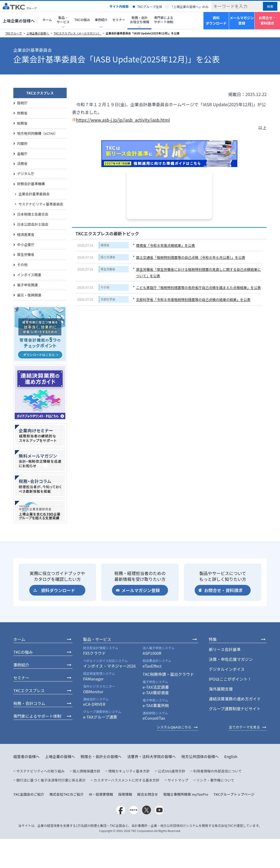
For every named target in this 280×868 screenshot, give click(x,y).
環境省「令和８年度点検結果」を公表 (165, 245)
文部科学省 (108, 299)
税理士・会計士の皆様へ (101, 756)
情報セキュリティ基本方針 (129, 771)
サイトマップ (178, 780)
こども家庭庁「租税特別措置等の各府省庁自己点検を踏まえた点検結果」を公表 (198, 288)
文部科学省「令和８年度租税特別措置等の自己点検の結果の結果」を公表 (193, 300)
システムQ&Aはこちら (174, 727)
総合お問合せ (148, 794)
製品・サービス (97, 639)
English (231, 756)
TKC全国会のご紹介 (29, 794)
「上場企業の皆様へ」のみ (189, 7)
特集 (213, 639)
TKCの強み (82, 20)
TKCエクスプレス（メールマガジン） (77, 33)
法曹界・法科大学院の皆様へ (151, 756)
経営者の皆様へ (26, 756)
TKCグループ (14, 33)
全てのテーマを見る (244, 727)
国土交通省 (108, 257)
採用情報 (125, 794)
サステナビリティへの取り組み (40, 771)
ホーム (47, 20)
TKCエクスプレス (40, 93)
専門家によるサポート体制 (163, 20)
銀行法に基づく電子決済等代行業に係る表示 (51, 780)
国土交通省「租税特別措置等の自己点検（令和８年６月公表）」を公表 (191, 257)
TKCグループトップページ (234, 794)
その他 (105, 287)
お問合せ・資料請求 (267, 21)
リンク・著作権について (215, 780)
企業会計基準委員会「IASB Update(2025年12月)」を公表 (143, 33)
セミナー (119, 20)
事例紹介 (21, 665)
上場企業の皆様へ (19, 21)
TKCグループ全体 (150, 7)
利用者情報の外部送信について (218, 771)
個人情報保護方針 (86, 771)
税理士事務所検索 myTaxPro (186, 794)
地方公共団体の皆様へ (200, 756)
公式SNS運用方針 (172, 771)
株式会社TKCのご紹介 (67, 794)
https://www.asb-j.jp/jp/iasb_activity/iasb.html (123, 120)
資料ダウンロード (216, 21)
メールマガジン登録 (242, 21)
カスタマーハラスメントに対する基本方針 (126, 780)
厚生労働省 (108, 269)
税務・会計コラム (29, 703)
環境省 (105, 245)
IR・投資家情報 (101, 794)
